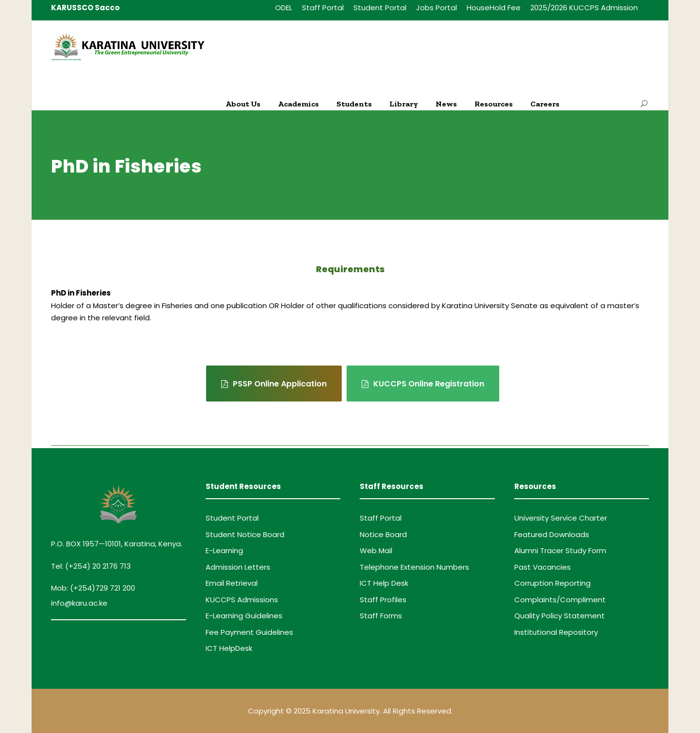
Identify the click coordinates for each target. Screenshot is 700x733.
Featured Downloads (552, 534)
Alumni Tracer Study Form (560, 550)
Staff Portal (323, 8)
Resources (494, 104)
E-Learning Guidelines (244, 616)
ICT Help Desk (384, 583)
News (446, 104)
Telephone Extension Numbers (414, 567)
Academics (298, 104)
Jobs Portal (437, 8)
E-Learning (224, 550)
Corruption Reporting (552, 583)
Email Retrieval (232, 583)
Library (404, 104)
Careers (545, 104)
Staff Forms (381, 616)
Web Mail (376, 550)
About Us (243, 104)
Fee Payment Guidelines (249, 632)
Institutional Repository (556, 632)
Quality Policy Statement (560, 616)
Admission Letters (238, 567)
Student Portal (380, 8)
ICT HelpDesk (229, 648)
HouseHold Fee (494, 8)
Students (354, 104)
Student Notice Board (245, 534)
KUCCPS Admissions (242, 600)
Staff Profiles (383, 600)
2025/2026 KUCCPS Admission (584, 8)
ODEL (284, 8)
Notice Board (383, 534)
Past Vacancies (542, 567)
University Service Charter (561, 518)
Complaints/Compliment (560, 600)
